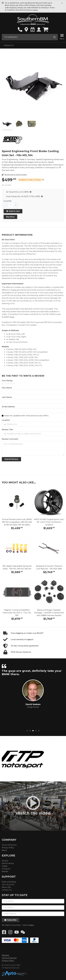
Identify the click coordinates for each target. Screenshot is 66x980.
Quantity (8, 201)
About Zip (6, 887)
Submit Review (11, 459)
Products (9, 45)
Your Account (8, 885)
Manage (5, 955)
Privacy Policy (8, 848)
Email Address (8, 407)
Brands (5, 871)
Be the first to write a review (16, 175)
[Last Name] (33, 401)
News (4, 850)
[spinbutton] (11, 205)
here (12, 317)
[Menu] (62, 36)
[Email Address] (33, 411)
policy (32, 925)
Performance (8, 863)
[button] (6, 205)
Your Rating (7, 381)
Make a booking (9, 882)
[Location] (33, 424)
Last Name (7, 397)
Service (5, 861)
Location (6, 420)
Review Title (7, 430)
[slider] (33, 384)
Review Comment (10, 439)
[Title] (33, 434)
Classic (5, 866)
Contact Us (7, 890)
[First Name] (33, 392)
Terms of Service (9, 845)
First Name (7, 388)
